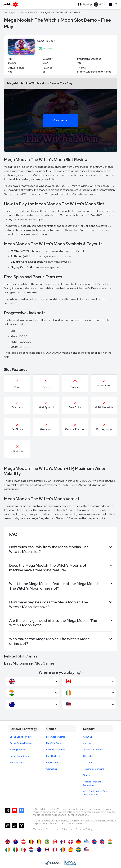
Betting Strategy (17, 750)
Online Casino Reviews (20, 737)
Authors (87, 743)
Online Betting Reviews (21, 743)
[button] (32, 681)
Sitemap (87, 775)
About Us (87, 737)
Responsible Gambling (94, 769)
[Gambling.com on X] (8, 814)
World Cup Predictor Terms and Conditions (96, 793)
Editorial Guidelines (92, 750)
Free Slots (35, 12)
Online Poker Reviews (20, 756)
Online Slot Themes (56, 750)
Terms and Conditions (46, 829)
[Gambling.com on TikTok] (15, 830)
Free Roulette (53, 763)
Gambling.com (11, 12)
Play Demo (60, 120)
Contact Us (88, 756)
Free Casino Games (56, 737)
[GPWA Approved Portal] (70, 863)
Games (24, 12)
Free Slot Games (54, 743)
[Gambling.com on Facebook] (21, 814)
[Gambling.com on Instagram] (8, 830)
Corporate (88, 763)
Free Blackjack (53, 756)
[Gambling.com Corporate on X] (21, 830)
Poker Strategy (17, 763)
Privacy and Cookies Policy (77, 829)
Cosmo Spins (52, 769)
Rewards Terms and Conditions (92, 783)
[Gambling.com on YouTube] (15, 814)
